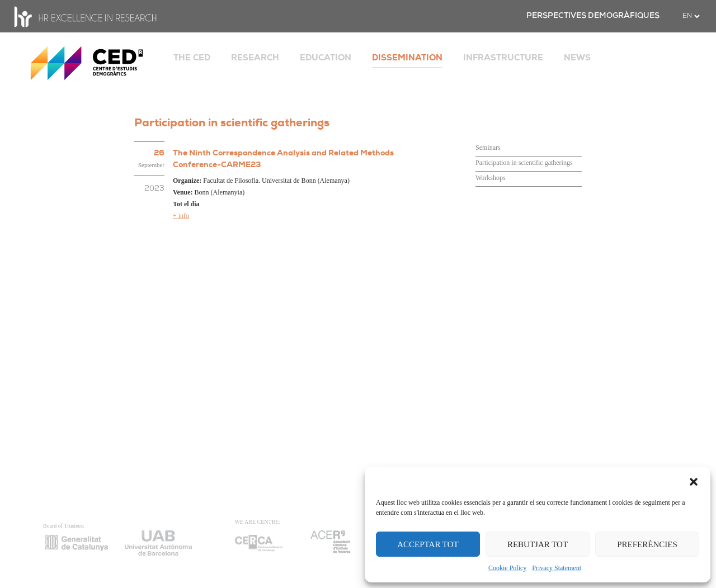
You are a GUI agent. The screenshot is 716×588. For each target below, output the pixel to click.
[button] (694, 481)
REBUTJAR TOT (538, 544)
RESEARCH (255, 58)
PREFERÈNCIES (647, 544)
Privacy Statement (557, 568)
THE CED (192, 58)
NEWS (577, 58)
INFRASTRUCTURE (503, 58)
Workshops (491, 178)
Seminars (488, 148)
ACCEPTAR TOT (428, 544)
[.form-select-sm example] (691, 16)
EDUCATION (326, 58)
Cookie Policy (507, 568)
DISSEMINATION (407, 58)
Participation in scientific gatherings (524, 163)
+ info (181, 216)
